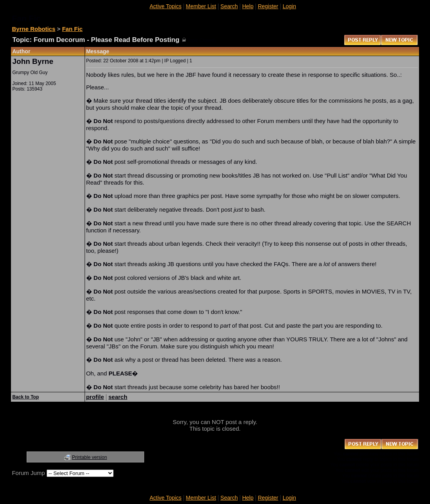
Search (229, 6)
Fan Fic (72, 29)
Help (248, 6)
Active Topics (165, 6)
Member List (201, 6)
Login (289, 6)
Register (268, 6)
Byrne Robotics (33, 29)
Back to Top (25, 397)
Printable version (89, 457)
